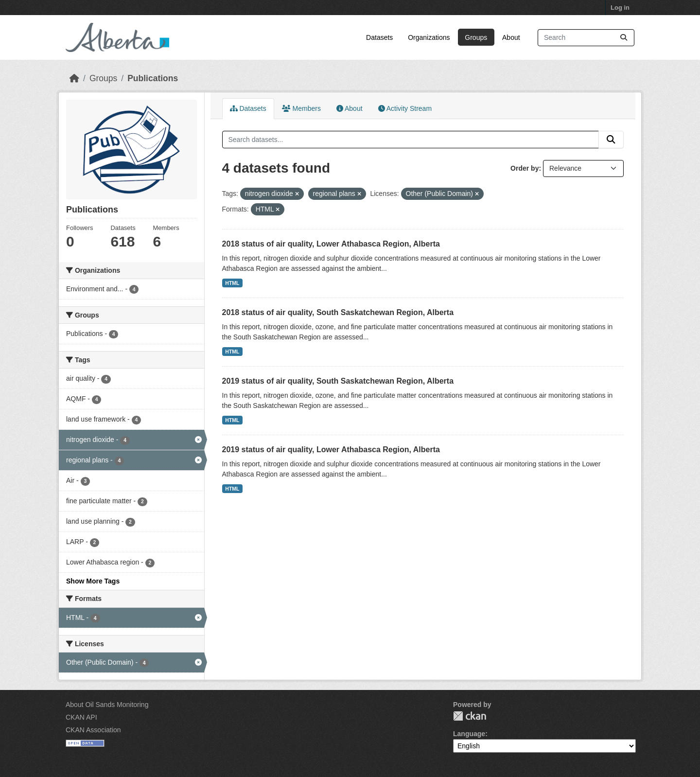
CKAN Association (93, 730)
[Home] (74, 78)
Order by (525, 168)
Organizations (429, 37)
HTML (232, 283)
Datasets (379, 37)
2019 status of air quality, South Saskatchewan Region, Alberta (338, 381)
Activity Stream (405, 108)
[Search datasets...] (586, 38)
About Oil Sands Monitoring (107, 705)
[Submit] (624, 38)
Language (469, 734)
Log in (620, 8)
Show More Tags (93, 581)
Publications (153, 78)
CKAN (470, 716)
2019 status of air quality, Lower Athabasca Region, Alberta (331, 450)
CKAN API (81, 717)
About (511, 37)
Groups (476, 37)
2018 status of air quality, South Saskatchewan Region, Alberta (338, 312)
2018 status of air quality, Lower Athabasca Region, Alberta (331, 244)
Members (301, 108)
